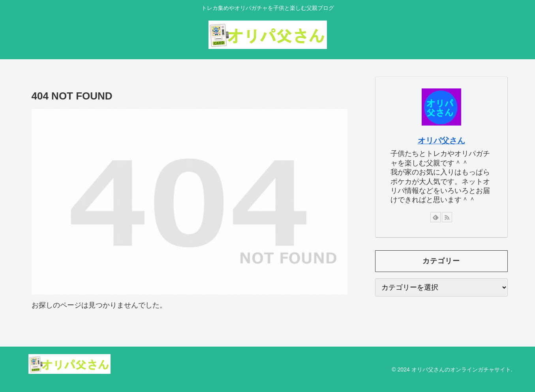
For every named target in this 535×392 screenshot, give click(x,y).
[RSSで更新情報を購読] (447, 217)
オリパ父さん (441, 141)
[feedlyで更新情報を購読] (436, 217)
